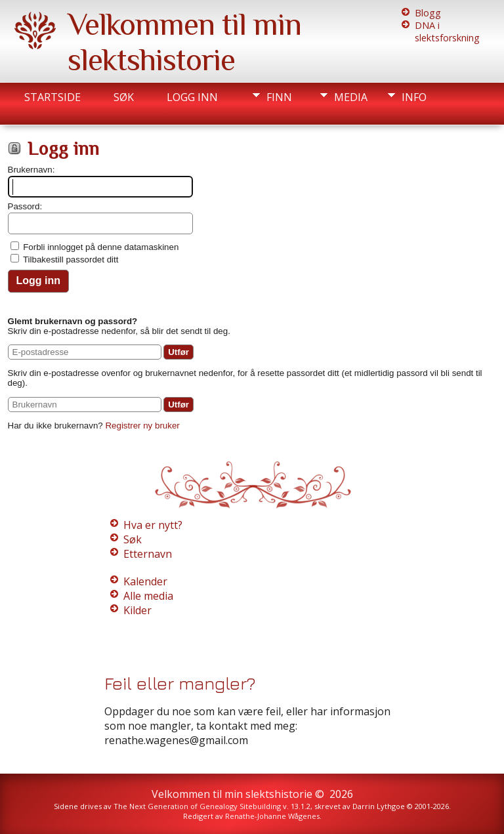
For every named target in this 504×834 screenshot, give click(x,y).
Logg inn (192, 97)
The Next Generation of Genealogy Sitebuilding (197, 806)
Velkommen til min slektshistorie (184, 42)
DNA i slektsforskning (447, 31)
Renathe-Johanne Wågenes (272, 816)
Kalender (145, 581)
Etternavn (148, 554)
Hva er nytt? (153, 525)
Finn (279, 97)
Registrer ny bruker (142, 426)
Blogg (428, 13)
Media (351, 97)
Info (414, 97)
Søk (124, 97)
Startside (52, 97)
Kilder (137, 610)
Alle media (148, 596)
